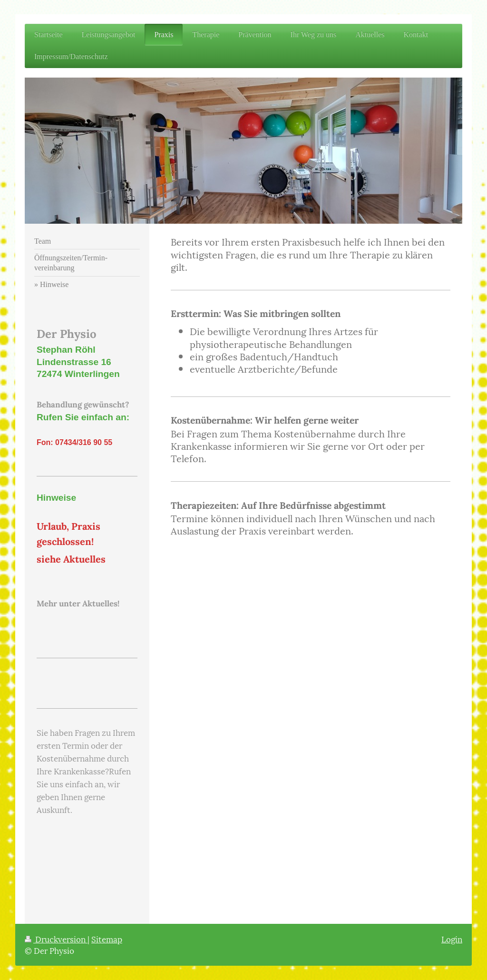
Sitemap (107, 939)
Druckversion (56, 939)
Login (452, 939)
